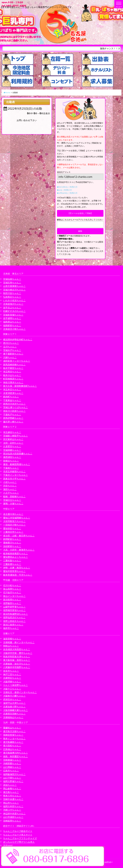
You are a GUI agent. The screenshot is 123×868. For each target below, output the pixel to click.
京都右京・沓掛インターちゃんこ (20, 692)
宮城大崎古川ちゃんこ (14, 290)
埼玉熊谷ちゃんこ (12, 372)
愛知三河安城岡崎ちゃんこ (17, 518)
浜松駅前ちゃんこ (12, 546)
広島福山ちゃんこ (12, 749)
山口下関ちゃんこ (12, 778)
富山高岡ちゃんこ (12, 589)
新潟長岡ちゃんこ (12, 600)
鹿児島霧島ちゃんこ (13, 742)
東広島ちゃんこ (11, 792)
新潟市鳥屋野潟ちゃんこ (16, 614)
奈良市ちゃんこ (11, 671)
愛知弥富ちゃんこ (12, 528)
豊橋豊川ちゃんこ (12, 543)
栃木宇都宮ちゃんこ (13, 368)
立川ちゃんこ (10, 347)
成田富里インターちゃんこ (17, 361)
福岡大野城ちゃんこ (13, 781)
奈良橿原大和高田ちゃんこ (17, 649)
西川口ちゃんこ (11, 343)
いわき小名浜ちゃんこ (14, 300)
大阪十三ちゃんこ (12, 689)
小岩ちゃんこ (10, 482)
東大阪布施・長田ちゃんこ (17, 660)
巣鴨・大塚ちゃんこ (13, 503)
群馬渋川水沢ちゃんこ (14, 404)
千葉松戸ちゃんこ (12, 414)
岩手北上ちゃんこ (12, 308)
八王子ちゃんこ (11, 493)
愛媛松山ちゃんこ (12, 728)
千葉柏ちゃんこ (11, 468)
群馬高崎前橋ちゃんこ (14, 365)
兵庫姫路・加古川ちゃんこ (17, 664)
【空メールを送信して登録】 (80, 213)
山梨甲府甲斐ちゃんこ (14, 607)
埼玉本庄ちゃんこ (12, 389)
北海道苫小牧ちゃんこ (14, 329)
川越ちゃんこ (10, 357)
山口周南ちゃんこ (12, 767)
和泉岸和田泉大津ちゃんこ (17, 657)
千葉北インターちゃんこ (16, 475)
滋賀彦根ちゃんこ (12, 639)
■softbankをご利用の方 (67, 193)
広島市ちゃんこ (11, 771)
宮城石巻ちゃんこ (12, 282)
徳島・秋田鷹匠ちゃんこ (16, 756)
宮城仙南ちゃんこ (12, 279)
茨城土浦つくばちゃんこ (16, 407)
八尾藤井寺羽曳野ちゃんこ (17, 667)
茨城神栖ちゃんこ (12, 450)
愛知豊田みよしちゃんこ (16, 557)
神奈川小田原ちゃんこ (14, 411)
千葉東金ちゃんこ (12, 400)
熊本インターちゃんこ (14, 739)
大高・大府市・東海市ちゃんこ (19, 550)
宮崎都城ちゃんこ (12, 760)
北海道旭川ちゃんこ (13, 304)
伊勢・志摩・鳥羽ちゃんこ (17, 568)
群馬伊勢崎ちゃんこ (13, 418)
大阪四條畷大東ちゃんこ (16, 710)
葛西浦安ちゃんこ (12, 457)
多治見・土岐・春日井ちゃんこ (19, 536)
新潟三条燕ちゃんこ (13, 625)
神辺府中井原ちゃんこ (14, 814)
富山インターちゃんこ (14, 596)
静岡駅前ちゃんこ (12, 539)
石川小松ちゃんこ (12, 585)
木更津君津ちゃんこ (13, 393)
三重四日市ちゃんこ (13, 532)
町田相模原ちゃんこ (13, 379)
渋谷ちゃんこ (10, 486)
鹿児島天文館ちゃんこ (14, 731)
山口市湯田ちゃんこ (13, 817)
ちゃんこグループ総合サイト (18, 831)
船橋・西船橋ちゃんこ (14, 496)
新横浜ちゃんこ (11, 461)
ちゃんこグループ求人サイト (18, 835)
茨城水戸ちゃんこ (12, 350)
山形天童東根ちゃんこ (14, 286)
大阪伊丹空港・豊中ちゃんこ (18, 653)
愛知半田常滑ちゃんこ (14, 571)
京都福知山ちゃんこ (13, 717)
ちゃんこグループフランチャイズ (20, 838)
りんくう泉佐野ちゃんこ (16, 685)
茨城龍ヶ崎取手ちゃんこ (16, 436)
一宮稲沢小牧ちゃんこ (14, 525)
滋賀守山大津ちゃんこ (14, 703)
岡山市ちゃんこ (11, 803)
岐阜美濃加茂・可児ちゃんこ (18, 575)
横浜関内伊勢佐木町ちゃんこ (18, 339)
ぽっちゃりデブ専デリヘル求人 (19, 842)
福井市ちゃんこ (11, 628)
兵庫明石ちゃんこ (12, 678)
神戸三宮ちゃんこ (12, 674)
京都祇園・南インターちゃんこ (19, 642)
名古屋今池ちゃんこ (13, 514)
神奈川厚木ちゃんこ (13, 382)
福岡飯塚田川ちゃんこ (14, 774)
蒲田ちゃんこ (10, 489)
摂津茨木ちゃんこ (12, 699)
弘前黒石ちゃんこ (12, 297)
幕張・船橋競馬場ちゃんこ (17, 464)
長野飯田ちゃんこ (12, 603)
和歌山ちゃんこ (11, 646)
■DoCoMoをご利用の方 (67, 187)
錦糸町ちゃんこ (11, 397)
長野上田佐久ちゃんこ (14, 621)
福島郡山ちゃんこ (12, 322)
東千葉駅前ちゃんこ (13, 354)
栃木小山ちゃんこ (12, 375)
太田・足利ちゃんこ (13, 443)
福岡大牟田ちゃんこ (13, 806)
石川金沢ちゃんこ (12, 592)
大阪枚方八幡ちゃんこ (14, 696)
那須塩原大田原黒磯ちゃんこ (18, 454)
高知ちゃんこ (10, 785)
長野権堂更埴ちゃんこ (14, 610)
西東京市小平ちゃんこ (14, 479)
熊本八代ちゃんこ (12, 796)
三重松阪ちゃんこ (12, 560)
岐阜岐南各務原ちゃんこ (16, 553)
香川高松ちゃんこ (12, 746)
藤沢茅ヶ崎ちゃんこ (13, 422)
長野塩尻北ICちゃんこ (14, 617)
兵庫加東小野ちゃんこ (14, 707)
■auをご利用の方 (64, 190)
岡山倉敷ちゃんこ (12, 788)
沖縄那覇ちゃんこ (12, 763)
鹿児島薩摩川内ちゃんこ (16, 753)
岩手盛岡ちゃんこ (12, 318)
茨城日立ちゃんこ (12, 500)
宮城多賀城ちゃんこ (13, 315)
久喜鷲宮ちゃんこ (12, 446)
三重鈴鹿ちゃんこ (12, 564)
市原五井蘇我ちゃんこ (14, 471)
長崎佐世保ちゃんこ (13, 735)
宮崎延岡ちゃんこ (12, 821)
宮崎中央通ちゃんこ (13, 799)
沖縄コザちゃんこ (12, 810)
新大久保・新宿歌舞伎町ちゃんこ (20, 386)
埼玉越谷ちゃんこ (12, 432)
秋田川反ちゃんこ (12, 293)
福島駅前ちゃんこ (12, 325)
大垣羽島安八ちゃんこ (14, 521)
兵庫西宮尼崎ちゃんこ (14, 714)
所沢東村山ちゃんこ (13, 439)
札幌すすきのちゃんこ (14, 311)
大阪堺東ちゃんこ (12, 682)
